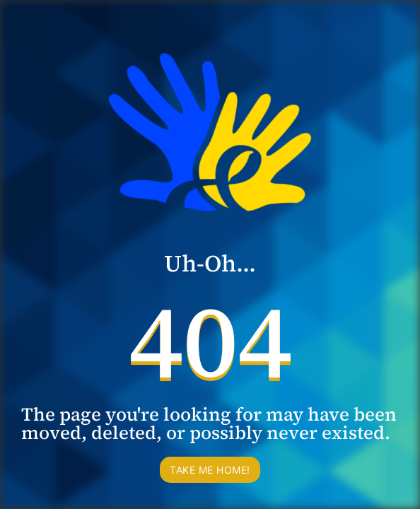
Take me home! (210, 470)
